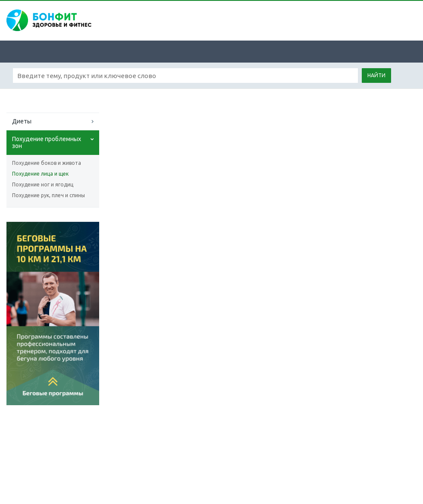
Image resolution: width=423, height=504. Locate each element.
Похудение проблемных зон (47, 142)
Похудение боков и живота (47, 163)
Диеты (22, 121)
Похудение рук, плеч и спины (49, 195)
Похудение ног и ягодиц (43, 184)
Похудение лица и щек (40, 174)
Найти (376, 75)
